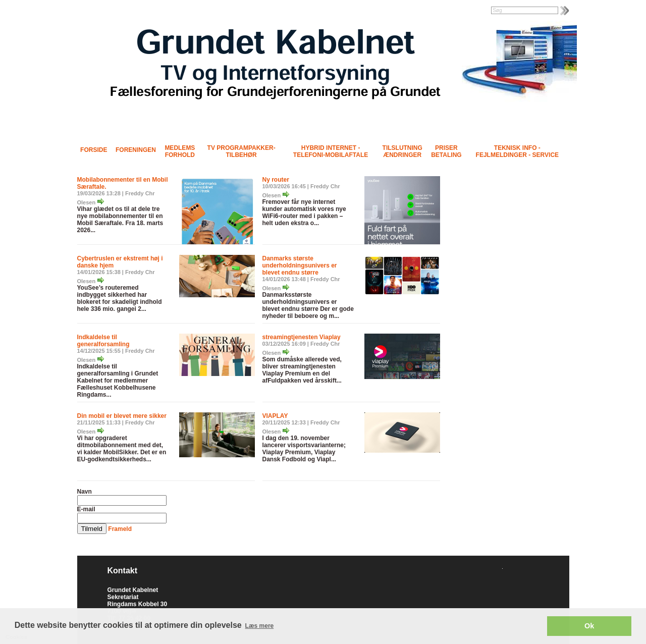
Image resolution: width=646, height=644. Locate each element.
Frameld (120, 529)
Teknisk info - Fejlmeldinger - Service (517, 151)
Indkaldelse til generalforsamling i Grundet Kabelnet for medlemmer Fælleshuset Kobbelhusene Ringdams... (118, 381)
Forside (94, 150)
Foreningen (136, 150)
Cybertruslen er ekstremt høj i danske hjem (120, 262)
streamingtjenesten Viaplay (302, 337)
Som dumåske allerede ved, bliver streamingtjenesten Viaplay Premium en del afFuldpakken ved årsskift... (302, 370)
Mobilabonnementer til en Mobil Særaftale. (123, 183)
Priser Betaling (446, 151)
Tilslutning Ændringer (402, 151)
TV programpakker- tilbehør (241, 151)
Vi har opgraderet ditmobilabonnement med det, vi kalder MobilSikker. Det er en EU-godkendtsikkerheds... (122, 449)
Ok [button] (589, 626)
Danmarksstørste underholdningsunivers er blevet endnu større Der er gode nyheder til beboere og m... (308, 305)
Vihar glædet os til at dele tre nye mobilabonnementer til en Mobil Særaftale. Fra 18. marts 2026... (120, 220)
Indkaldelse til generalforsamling (103, 341)
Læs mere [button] (260, 626)
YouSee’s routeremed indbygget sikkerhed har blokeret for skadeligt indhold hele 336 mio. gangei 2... (120, 298)
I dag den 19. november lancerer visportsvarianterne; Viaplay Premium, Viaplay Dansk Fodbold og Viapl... (304, 449)
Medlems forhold (180, 151)
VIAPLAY (275, 416)
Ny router (276, 180)
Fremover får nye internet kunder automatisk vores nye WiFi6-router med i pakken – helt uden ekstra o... (304, 212)
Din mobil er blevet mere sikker (122, 416)
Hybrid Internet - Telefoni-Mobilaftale (331, 151)
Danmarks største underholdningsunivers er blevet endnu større (300, 265)
